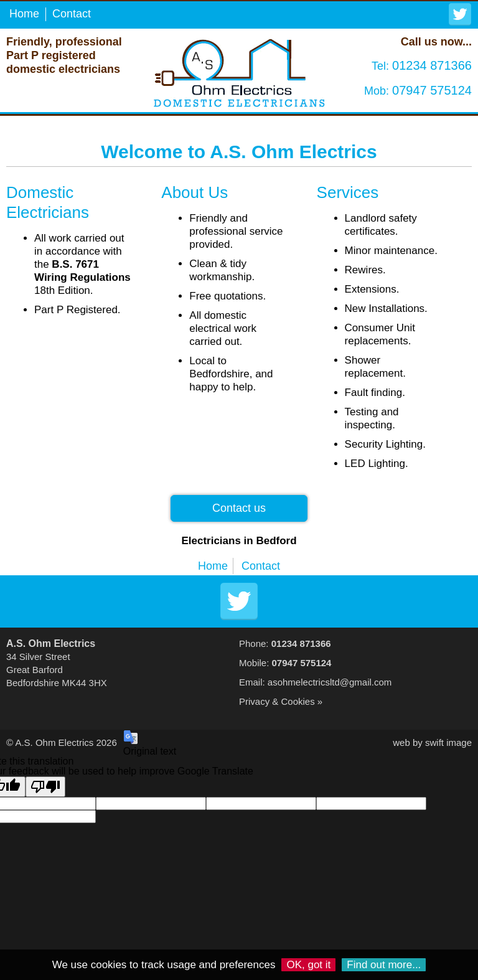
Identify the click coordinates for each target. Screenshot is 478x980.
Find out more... (384, 965)
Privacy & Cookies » (281, 701)
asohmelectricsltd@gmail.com (330, 682)
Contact (72, 14)
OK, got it (308, 965)
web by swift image (432, 742)
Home (24, 14)
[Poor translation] (45, 787)
